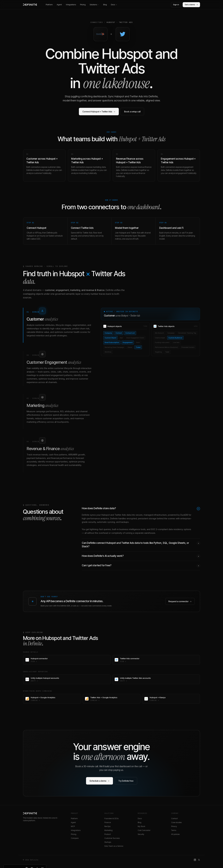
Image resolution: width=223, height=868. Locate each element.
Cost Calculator (144, 830)
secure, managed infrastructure (151, 515)
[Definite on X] (199, 860)
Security (141, 834)
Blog (105, 5)
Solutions (94, 5)
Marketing (108, 830)
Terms (174, 830)
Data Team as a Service (114, 846)
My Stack (141, 826)
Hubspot (111, 22)
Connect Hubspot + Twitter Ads (99, 112)
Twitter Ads (126, 22)
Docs (114, 5)
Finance (108, 822)
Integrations (71, 5)
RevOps (107, 826)
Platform (49, 5)
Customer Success (112, 838)
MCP (73, 826)
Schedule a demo (99, 781)
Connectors (97, 22)
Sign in (176, 5)
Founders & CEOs (111, 818)
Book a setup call (132, 112)
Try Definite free (126, 781)
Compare (75, 838)
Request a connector (180, 601)
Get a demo (191, 5)
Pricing (83, 5)
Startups (108, 842)
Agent (59, 5)
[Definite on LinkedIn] (195, 860)
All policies (175, 834)
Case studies (176, 822)
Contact (174, 818)
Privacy (174, 826)
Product (108, 834)
